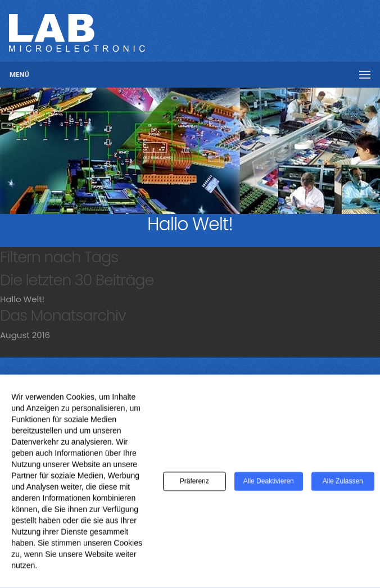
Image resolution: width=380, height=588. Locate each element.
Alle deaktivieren (269, 486)
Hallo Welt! (22, 299)
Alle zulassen (343, 486)
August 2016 (25, 335)
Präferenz (194, 486)
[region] (190, 151)
